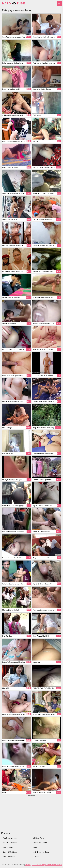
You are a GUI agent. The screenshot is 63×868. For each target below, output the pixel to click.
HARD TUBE (13, 3)
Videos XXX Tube (40, 843)
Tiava (35, 847)
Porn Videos (8, 847)
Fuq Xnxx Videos (9, 838)
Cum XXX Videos (10, 852)
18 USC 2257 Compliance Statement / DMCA (47, 865)
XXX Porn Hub (9, 857)
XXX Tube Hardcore (41, 852)
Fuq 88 (36, 857)
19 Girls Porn (38, 838)
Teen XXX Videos (10, 843)
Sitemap (28, 865)
